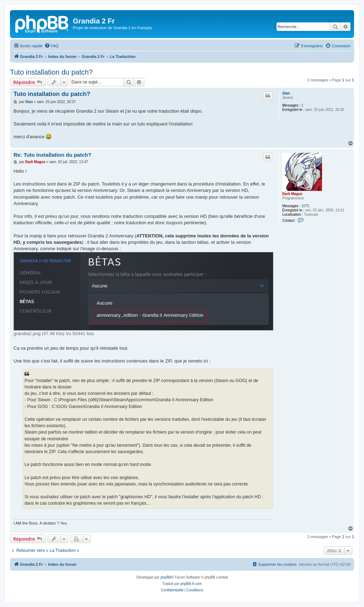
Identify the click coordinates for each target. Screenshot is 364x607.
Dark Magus (292, 194)
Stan (286, 93)
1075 (305, 206)
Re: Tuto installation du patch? (52, 155)
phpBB (166, 577)
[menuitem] (52, 46)
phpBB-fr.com (191, 584)
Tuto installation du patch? (51, 72)
